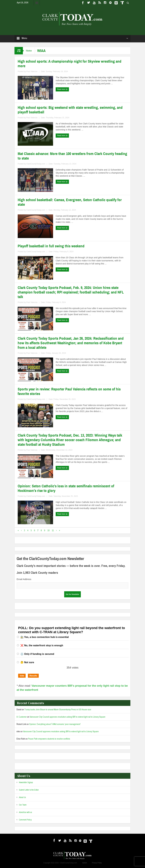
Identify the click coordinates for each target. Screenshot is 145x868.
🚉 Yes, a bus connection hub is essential (45, 637)
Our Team (23, 805)
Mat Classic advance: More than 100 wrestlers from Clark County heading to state (72, 156)
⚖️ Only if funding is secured (37, 654)
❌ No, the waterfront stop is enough (42, 645)
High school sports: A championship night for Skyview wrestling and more (70, 64)
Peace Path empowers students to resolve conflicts (49, 739)
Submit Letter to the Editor (29, 790)
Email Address (24, 579)
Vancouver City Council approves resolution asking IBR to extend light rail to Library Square (68, 717)
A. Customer (22, 717)
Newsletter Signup (26, 783)
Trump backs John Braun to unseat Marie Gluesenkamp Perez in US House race (58, 710)
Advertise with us (25, 812)
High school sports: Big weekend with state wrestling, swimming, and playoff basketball (70, 110)
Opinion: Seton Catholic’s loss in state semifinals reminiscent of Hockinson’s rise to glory (66, 488)
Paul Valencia (32, 71)
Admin (85, 863)
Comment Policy (25, 820)
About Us (22, 797)
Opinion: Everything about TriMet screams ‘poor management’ (55, 724)
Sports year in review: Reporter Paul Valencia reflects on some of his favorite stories (69, 391)
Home (29, 51)
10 (48, 531)
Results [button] (33, 676)
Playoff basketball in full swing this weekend (51, 246)
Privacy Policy (97, 863)
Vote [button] (22, 676)
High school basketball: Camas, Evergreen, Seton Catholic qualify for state (70, 202)
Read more (62, 89)
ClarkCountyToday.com (36, 164)
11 (53, 531)
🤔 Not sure (27, 662)
